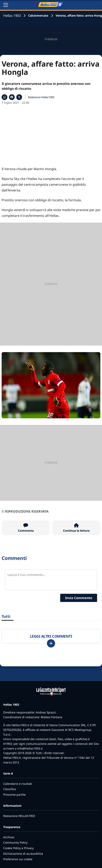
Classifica (10, 789)
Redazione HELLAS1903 (19, 816)
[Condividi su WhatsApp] (4, 97)
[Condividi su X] (19, 97)
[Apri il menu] (6, 5)
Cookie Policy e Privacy (18, 848)
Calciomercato (38, 15)
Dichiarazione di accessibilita (23, 854)
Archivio (9, 837)
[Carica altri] (51, 643)
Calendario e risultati (18, 784)
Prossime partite (14, 795)
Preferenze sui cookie (18, 859)
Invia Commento (79, 598)
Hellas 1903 (12, 16)
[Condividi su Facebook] (12, 97)
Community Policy (15, 842)
